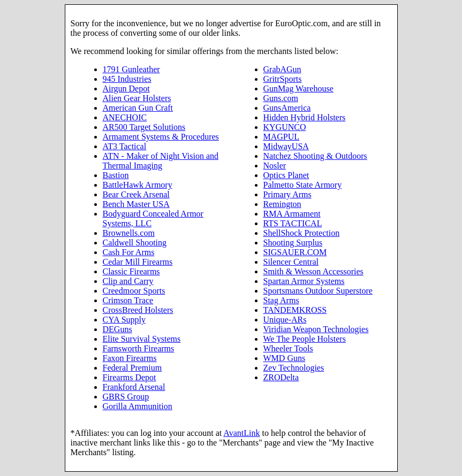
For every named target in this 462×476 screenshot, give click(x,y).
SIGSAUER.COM (295, 252)
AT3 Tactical (125, 146)
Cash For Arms (129, 252)
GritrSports (283, 79)
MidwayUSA (286, 146)
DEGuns (118, 329)
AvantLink (241, 433)
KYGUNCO (285, 127)
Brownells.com (129, 233)
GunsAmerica (287, 108)
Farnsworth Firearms (139, 348)
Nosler (275, 166)
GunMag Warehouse (298, 89)
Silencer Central (291, 262)
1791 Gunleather (131, 69)
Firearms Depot (130, 377)
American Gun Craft (138, 108)
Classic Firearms (131, 271)
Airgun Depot (126, 89)
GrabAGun (282, 69)
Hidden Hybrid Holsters (305, 117)
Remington (282, 204)
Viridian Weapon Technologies (316, 329)
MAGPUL (282, 137)
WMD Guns (285, 358)
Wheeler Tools (288, 348)
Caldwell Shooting (135, 243)
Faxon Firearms (130, 358)
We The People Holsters (305, 339)
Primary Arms (287, 194)
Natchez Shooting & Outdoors (315, 156)
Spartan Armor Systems (304, 281)
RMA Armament (292, 214)
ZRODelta (281, 377)
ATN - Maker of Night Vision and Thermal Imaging (161, 161)
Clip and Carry (128, 281)
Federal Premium (132, 368)
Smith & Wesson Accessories (313, 271)
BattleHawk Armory (138, 185)
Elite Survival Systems (142, 339)
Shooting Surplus (293, 243)
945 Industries (127, 79)
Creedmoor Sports (134, 291)
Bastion (116, 175)
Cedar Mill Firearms (138, 262)
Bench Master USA (136, 204)
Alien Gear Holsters (137, 98)
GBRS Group (126, 397)
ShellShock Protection (302, 233)
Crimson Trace (128, 300)
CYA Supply (124, 320)
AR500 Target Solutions (144, 127)
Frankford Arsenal (134, 387)
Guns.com (281, 98)
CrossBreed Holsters (138, 310)
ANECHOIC (125, 117)
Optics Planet (286, 175)
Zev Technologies (294, 368)
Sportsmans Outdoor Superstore (318, 291)
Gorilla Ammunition (138, 406)
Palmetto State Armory (303, 185)
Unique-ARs (285, 320)
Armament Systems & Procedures (161, 137)
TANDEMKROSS (295, 310)
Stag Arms (281, 300)
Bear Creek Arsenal (136, 194)
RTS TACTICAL (293, 223)
